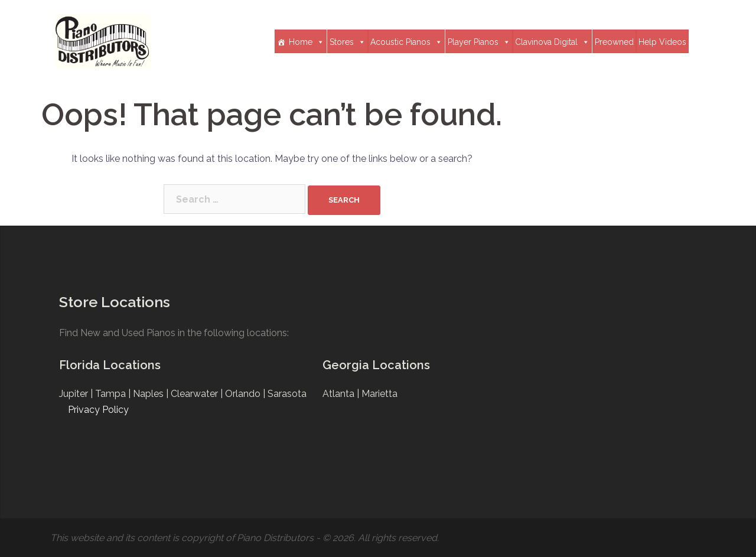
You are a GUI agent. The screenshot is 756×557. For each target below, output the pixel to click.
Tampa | (114, 394)
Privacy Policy (98, 410)
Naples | (152, 394)
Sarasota (287, 394)
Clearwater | (198, 394)
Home (307, 42)
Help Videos (662, 42)
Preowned (614, 42)
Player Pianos (479, 42)
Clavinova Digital (552, 42)
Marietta (379, 394)
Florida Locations (110, 365)
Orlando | (246, 394)
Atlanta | (342, 394)
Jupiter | (77, 394)
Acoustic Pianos (406, 42)
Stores (348, 42)
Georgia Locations (376, 365)
